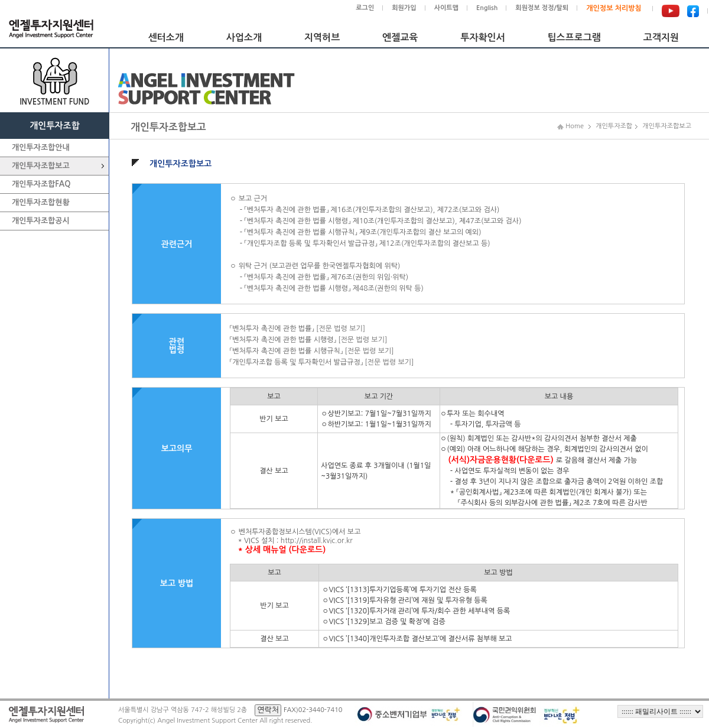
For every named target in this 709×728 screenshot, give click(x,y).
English (487, 8)
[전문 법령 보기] (341, 329)
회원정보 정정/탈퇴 (542, 8)
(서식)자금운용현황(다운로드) (501, 460)
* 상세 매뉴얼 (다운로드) (282, 550)
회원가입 (404, 8)
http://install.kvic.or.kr (317, 541)
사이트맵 (446, 8)
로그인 (365, 8)
